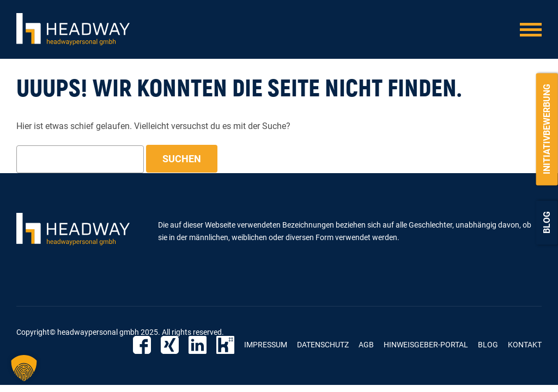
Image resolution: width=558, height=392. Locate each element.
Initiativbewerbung (547, 129)
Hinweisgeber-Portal (426, 345)
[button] (24, 368)
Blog (547, 222)
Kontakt (525, 345)
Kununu (225, 345)
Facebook (142, 345)
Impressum (266, 345)
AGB (366, 345)
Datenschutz (323, 345)
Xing (170, 345)
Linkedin (198, 345)
